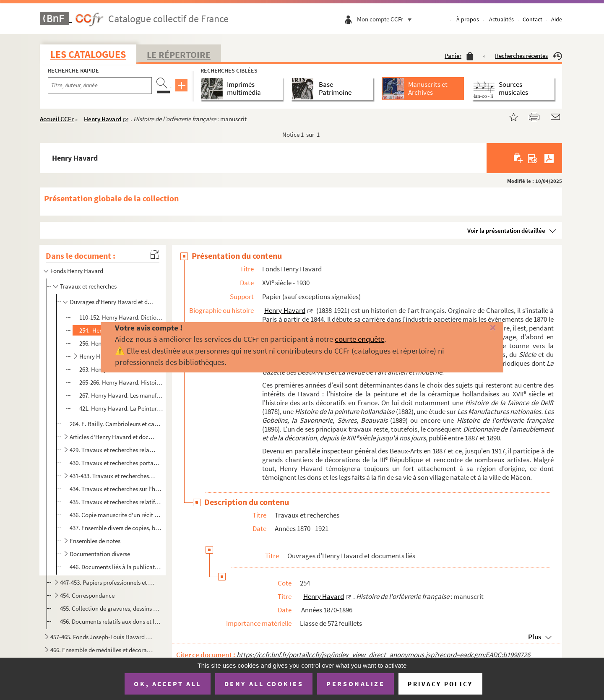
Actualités (501, 19)
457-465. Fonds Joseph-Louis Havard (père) (102, 637)
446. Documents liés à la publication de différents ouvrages (116, 567)
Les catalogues (88, 54)
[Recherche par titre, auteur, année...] (100, 86)
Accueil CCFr (57, 119)
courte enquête (359, 339)
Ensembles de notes (95, 541)
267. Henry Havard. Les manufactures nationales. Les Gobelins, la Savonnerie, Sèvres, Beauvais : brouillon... (121, 395)
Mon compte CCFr (386, 19)
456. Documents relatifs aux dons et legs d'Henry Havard (111, 621)
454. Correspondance (87, 595)
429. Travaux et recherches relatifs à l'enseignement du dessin (113, 450)
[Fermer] (479, 328)
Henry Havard (103, 119)
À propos (468, 19)
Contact (532, 19)
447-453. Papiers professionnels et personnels (107, 582)
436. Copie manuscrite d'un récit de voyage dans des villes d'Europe (116, 515)
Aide (557, 19)
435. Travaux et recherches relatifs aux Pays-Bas (116, 502)
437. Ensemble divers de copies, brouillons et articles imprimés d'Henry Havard (116, 528)
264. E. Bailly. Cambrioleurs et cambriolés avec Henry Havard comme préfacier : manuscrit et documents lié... (116, 424)
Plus (535, 637)
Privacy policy (440, 684)
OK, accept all (167, 684)
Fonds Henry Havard (77, 271)
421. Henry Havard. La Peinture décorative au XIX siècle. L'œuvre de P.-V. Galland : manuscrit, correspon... (121, 408)
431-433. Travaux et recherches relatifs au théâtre (113, 476)
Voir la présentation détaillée (506, 230)
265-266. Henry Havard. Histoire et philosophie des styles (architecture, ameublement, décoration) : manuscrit (121, 382)
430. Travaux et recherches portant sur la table (116, 463)
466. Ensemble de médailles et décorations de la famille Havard (102, 650)
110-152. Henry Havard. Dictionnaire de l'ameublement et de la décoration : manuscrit (121, 317)
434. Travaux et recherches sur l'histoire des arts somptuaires (116, 489)
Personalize (355, 684)
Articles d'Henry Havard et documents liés (113, 437)
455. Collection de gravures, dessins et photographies (111, 608)
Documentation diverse (100, 554)
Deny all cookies (264, 684)
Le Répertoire (179, 55)
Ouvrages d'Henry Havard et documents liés (113, 302)
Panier (459, 56)
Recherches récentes (528, 56)
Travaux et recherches (88, 286)
